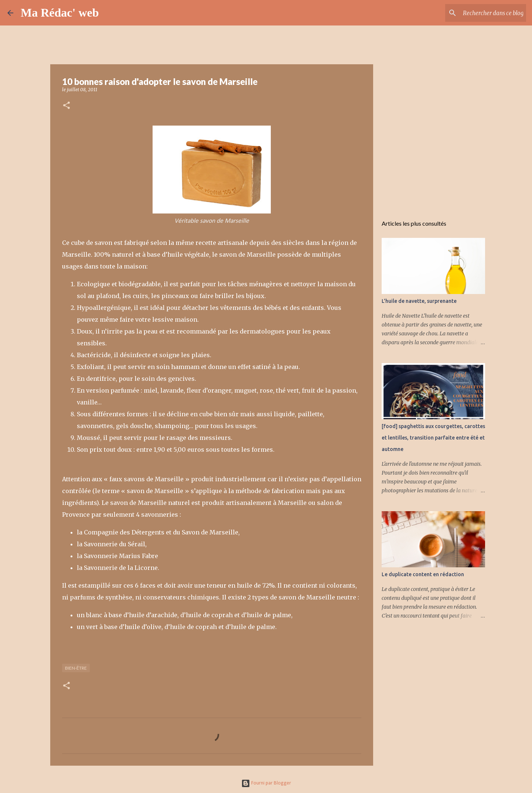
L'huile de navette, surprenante (419, 301)
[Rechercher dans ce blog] (487, 13)
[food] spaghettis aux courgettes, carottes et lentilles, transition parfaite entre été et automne (433, 438)
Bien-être (76, 668)
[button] (66, 106)
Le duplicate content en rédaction (423, 574)
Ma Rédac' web (60, 13)
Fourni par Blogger (266, 783)
